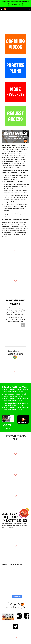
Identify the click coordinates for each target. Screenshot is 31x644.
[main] (16, 191)
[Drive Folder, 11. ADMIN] (15, 335)
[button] (2, 9)
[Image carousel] (15, 302)
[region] (15, 4)
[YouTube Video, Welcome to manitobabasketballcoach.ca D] (16, 19)
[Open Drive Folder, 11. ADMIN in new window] (23, 325)
